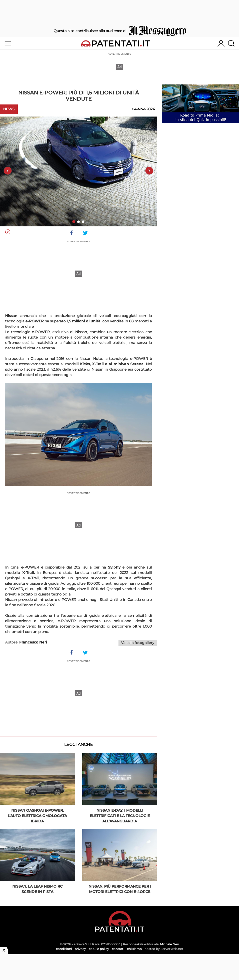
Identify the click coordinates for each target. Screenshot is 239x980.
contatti (118, 949)
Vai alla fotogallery (138, 643)
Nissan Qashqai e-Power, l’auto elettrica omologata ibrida (37, 816)
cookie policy (99, 949)
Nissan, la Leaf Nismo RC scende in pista (37, 889)
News (9, 109)
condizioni (64, 949)
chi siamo (134, 949)
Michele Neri (170, 944)
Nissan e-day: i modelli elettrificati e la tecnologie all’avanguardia (120, 816)
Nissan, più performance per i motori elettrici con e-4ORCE (120, 889)
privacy (80, 949)
